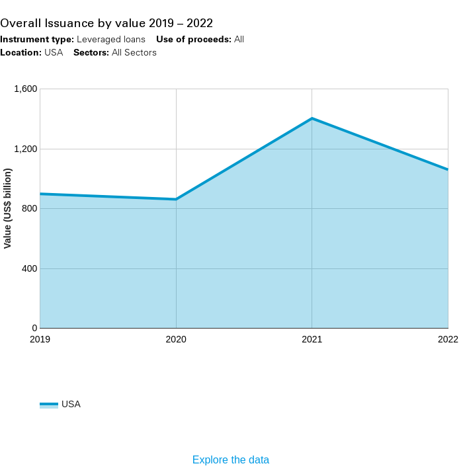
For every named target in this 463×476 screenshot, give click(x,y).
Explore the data (231, 460)
